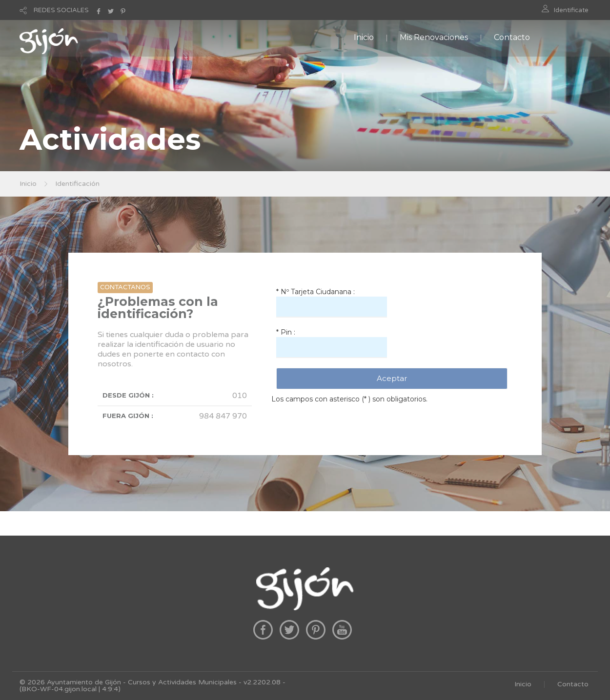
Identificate (571, 10)
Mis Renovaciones (434, 37)
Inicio (364, 37)
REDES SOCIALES (61, 10)
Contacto (512, 37)
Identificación (77, 184)
